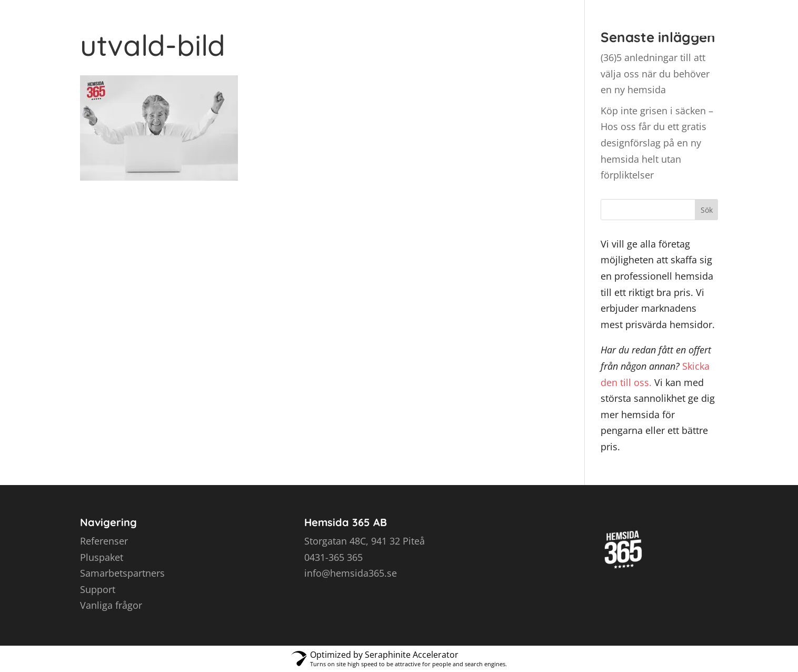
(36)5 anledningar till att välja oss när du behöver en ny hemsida (655, 73)
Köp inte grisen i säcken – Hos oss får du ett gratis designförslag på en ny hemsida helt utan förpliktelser (657, 143)
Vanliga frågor (111, 605)
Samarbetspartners (122, 573)
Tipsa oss (581, 21)
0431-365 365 (333, 557)
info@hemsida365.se (351, 573)
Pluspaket (102, 557)
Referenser (511, 21)
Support (98, 589)
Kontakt (645, 21)
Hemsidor (388, 21)
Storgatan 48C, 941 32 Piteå (365, 541)
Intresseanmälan (729, 21)
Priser (448, 21)
